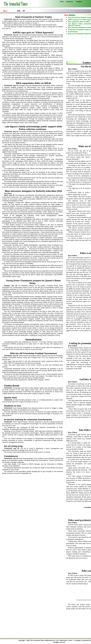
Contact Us (69, 2)
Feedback (79, 2)
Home (62, 2)
